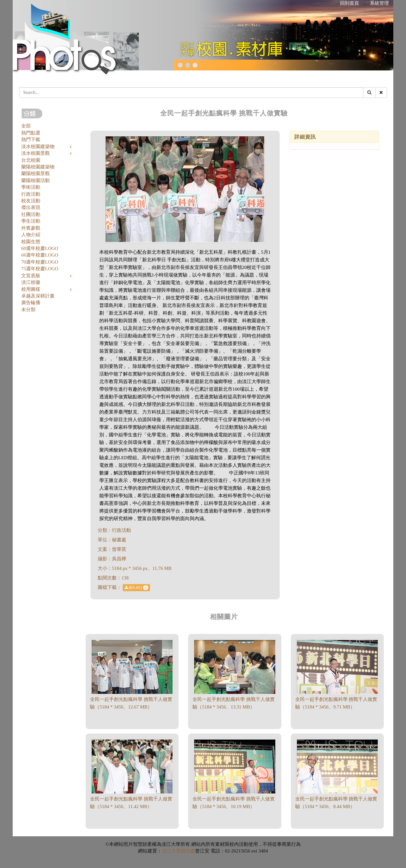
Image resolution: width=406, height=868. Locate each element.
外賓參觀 (31, 228)
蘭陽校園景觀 (36, 173)
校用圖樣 (31, 289)
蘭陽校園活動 (36, 180)
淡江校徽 (31, 282)
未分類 (28, 310)
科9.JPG (136, 588)
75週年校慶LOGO (40, 269)
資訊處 (188, 851)
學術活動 (31, 187)
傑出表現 (31, 207)
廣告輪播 (31, 303)
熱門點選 (31, 133)
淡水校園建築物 (38, 147)
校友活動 (31, 201)
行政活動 (31, 194)
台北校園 (31, 160)
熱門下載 (31, 140)
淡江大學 (171, 851)
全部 (26, 126)
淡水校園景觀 (36, 153)
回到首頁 (350, 3)
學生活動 (31, 221)
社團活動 (31, 214)
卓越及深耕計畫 (38, 296)
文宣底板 (31, 276)
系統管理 (379, 3)
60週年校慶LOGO (40, 248)
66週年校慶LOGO (40, 255)
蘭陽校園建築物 (38, 167)
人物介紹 (31, 235)
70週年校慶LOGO (40, 262)
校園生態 (31, 242)
